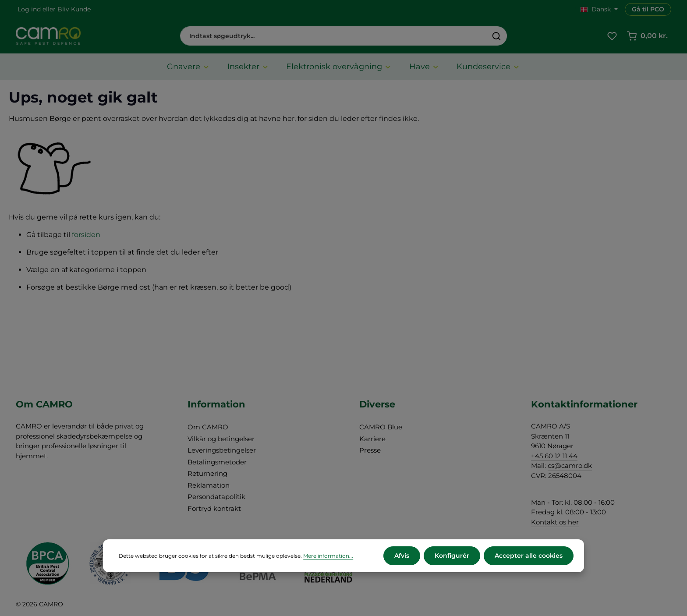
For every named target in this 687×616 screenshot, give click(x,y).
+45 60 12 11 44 (554, 456)
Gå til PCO (648, 9)
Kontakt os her (555, 522)
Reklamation (209, 485)
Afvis (402, 556)
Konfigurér (452, 556)
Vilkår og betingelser (221, 439)
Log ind (29, 9)
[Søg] (497, 36)
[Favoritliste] (612, 36)
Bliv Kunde (74, 9)
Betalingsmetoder (217, 462)
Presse (370, 450)
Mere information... (328, 556)
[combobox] (333, 36)
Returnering (207, 473)
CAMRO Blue (381, 427)
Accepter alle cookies (529, 556)
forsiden (86, 235)
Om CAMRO (208, 427)
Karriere (372, 439)
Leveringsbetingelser (222, 450)
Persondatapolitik (216, 497)
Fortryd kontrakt (214, 508)
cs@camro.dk (570, 466)
